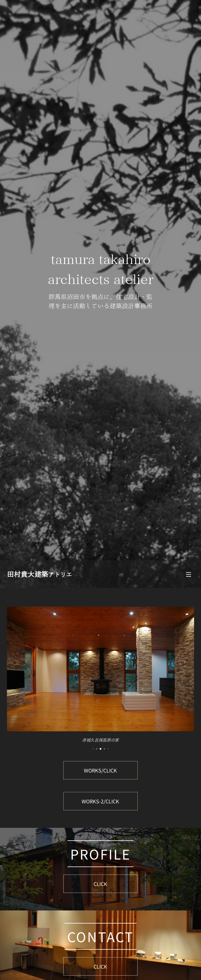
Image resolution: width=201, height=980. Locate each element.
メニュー (189, 574)
